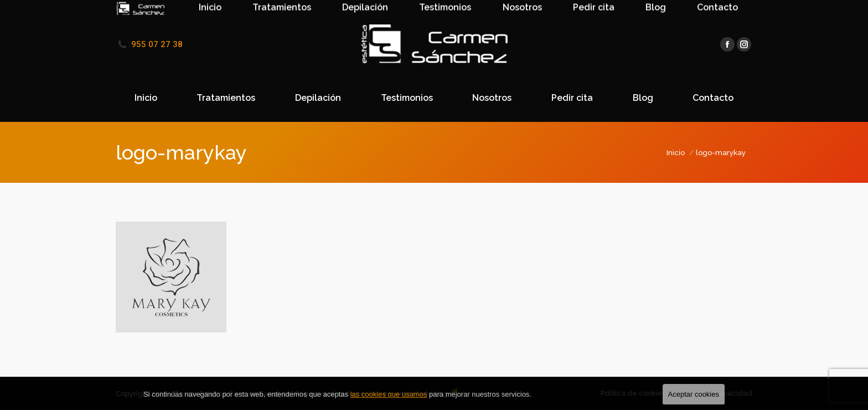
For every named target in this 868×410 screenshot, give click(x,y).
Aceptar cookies (694, 394)
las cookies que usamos (389, 394)
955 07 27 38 (157, 44)
